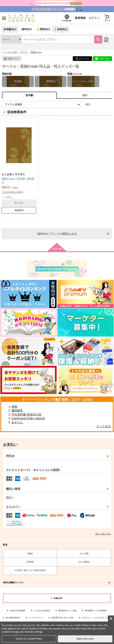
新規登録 (80, 18)
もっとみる (103, 426)
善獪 (14, 407)
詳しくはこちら (103, 534)
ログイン (94, 18)
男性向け (44, 29)
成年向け (27, 29)
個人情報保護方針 (13, 618)
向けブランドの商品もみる (57, 234)
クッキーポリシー (36, 618)
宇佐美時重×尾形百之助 (26, 414)
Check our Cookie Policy (29, 639)
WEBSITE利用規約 (18, 611)
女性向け (61, 29)
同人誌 (24, 52)
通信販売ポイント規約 (68, 611)
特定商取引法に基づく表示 (62, 618)
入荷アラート (12, 59)
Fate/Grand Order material (28, 418)
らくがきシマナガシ (13, 174)
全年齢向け (10, 29)
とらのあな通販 (9, 52)
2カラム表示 (102, 105)
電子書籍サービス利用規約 (96, 611)
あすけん (17, 422)
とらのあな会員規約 (42, 611)
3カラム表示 (95, 105)
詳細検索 (106, 39)
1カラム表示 (109, 105)
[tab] (85, 95)
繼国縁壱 (17, 410)
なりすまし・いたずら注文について (96, 618)
